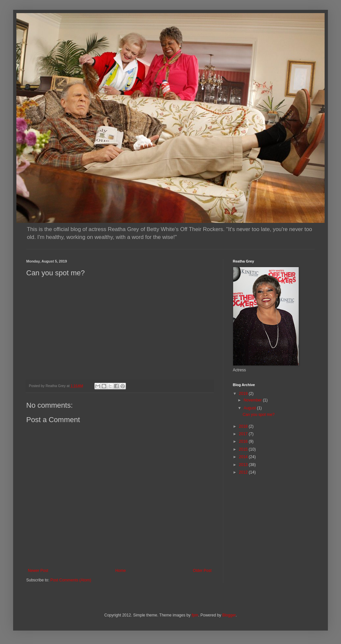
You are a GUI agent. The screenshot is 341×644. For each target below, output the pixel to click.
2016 (244, 441)
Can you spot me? (259, 415)
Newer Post (38, 571)
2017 (244, 434)
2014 (244, 457)
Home (121, 571)
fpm (195, 615)
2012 (244, 472)
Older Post (202, 571)
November (253, 400)
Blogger (229, 615)
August (250, 408)
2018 (244, 426)
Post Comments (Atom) (71, 580)
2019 (244, 394)
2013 (244, 465)
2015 (244, 449)
